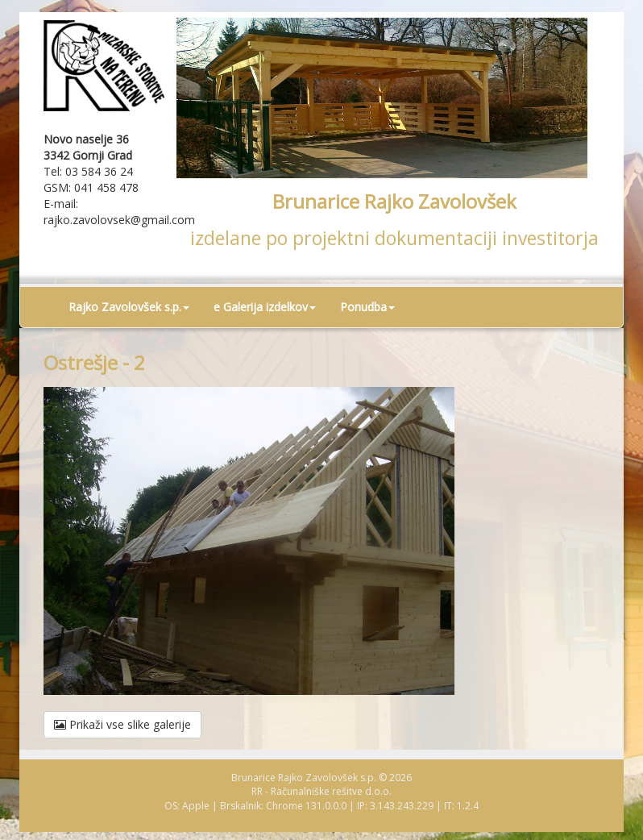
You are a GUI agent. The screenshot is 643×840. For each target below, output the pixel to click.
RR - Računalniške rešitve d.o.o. (321, 791)
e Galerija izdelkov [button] (265, 307)
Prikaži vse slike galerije (122, 724)
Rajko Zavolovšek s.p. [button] (129, 307)
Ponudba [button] (367, 307)
